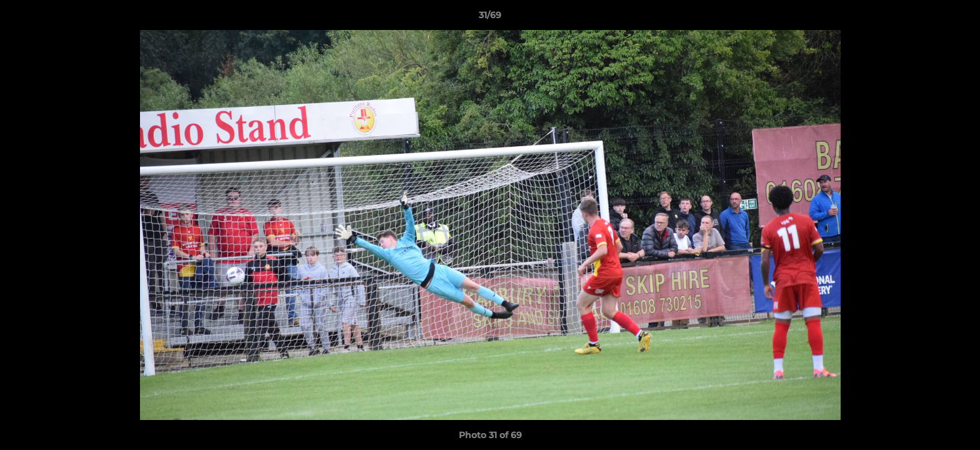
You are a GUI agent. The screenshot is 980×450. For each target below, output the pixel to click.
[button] (957, 18)
